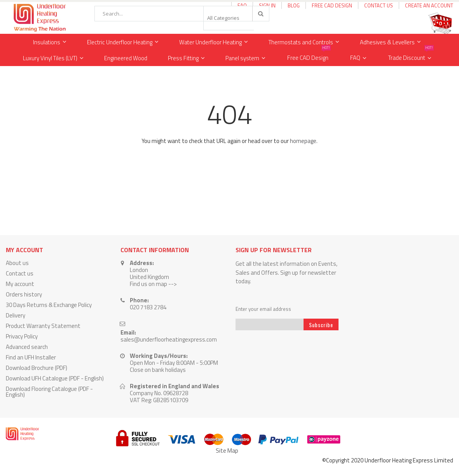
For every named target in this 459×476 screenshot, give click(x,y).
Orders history (24, 294)
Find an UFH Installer (31, 357)
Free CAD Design (332, 5)
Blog (294, 5)
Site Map (227, 451)
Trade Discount (411, 56)
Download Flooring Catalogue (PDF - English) (49, 392)
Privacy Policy (22, 336)
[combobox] (182, 14)
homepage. (304, 141)
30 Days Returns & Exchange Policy (49, 305)
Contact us (20, 273)
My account (20, 284)
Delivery (16, 315)
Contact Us (379, 5)
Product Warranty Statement (43, 326)
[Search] (260, 14)
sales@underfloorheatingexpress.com (169, 339)
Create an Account (429, 5)
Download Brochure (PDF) (37, 368)
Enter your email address (263, 309)
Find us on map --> (153, 284)
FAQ (355, 58)
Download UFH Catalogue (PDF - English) (55, 378)
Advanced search (27, 347)
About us (17, 263)
